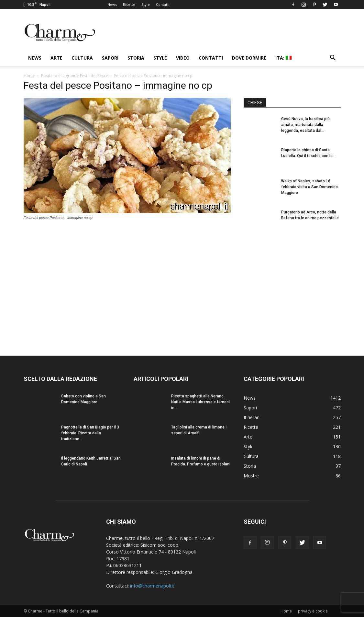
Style (146, 4)
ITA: (283, 58)
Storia (136, 58)
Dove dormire (249, 58)
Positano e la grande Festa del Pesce (75, 76)
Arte (56, 58)
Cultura (82, 58)
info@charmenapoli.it (152, 586)
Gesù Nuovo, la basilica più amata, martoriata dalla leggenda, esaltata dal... (305, 125)
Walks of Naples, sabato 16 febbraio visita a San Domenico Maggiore (309, 187)
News (112, 4)
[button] (333, 58)
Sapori (110, 58)
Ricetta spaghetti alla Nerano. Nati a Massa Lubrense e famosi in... (200, 402)
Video (183, 58)
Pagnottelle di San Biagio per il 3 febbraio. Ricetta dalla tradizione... (90, 433)
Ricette (129, 4)
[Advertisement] (292, 288)
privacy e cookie (313, 611)
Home (29, 76)
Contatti (163, 4)
